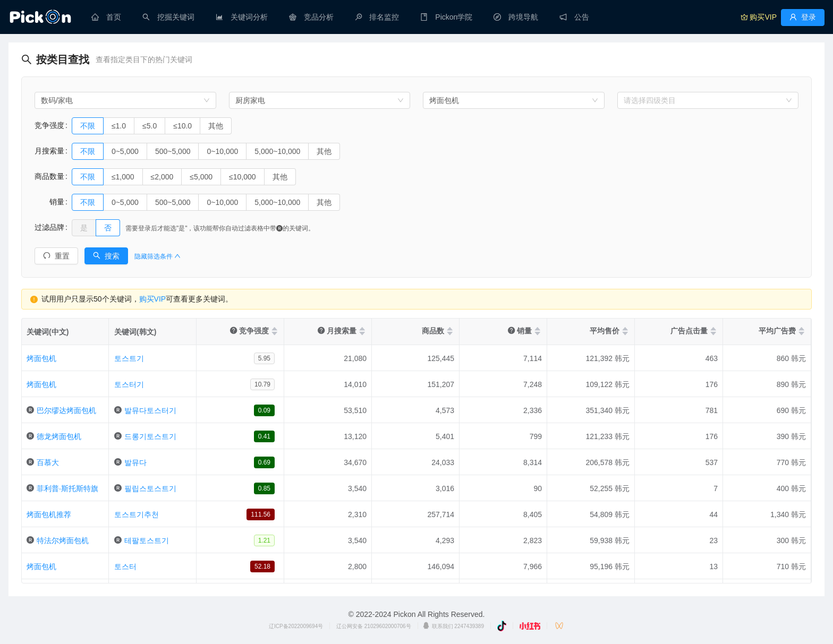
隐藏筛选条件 (158, 256)
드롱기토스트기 (150, 436)
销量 (49, 202)
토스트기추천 (137, 514)
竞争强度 (49, 125)
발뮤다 (135, 462)
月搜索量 (49, 151)
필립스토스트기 (150, 488)
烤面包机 (41, 358)
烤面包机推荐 (49, 514)
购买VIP (153, 299)
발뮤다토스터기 (150, 410)
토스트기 (129, 358)
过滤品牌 (49, 227)
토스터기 (129, 384)
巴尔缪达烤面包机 (66, 410)
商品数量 (49, 176)
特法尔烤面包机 (63, 540)
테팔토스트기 (147, 540)
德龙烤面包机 (59, 436)
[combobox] (125, 100)
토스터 (125, 566)
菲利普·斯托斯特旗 (67, 488)
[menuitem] (106, 17)
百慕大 (48, 462)
